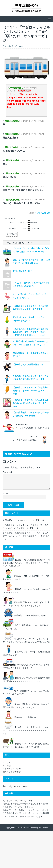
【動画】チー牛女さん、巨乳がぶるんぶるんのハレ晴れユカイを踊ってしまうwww (31, 403)
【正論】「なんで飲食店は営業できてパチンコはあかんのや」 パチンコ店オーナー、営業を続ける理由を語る (26, 563)
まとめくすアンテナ (12, 769)
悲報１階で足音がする (23, 271)
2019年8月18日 (11, 46)
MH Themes (43, 828)
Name (6, 493)
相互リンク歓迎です (12, 772)
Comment (7, 472)
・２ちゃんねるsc (42, 213)
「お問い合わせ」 (29, 813)
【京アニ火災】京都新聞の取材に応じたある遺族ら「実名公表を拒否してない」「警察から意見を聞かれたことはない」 (31, 332)
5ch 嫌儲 (7, 766)
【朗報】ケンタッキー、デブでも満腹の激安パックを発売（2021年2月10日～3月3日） (31, 391)
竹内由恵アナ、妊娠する (25, 717)
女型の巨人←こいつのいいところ (18, 520)
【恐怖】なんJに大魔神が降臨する (28, 364)
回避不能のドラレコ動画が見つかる (30, 615)
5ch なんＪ (8, 762)
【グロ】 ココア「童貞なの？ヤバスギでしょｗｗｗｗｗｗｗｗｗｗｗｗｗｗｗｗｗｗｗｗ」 (26, 730)
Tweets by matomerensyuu (15, 786)
